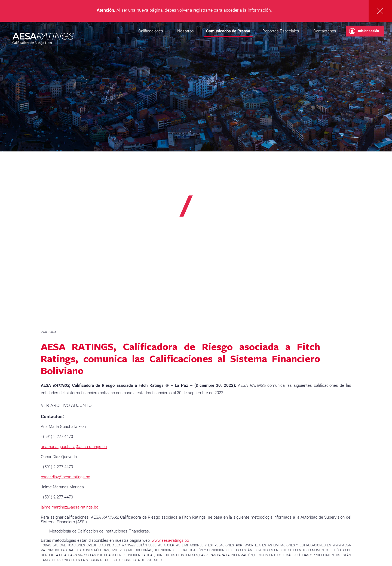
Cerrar (380, 11)
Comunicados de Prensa (228, 31)
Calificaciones (151, 31)
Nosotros (186, 31)
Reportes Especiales (281, 31)
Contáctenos (325, 31)
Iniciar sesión (364, 31)
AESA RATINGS (43, 39)
